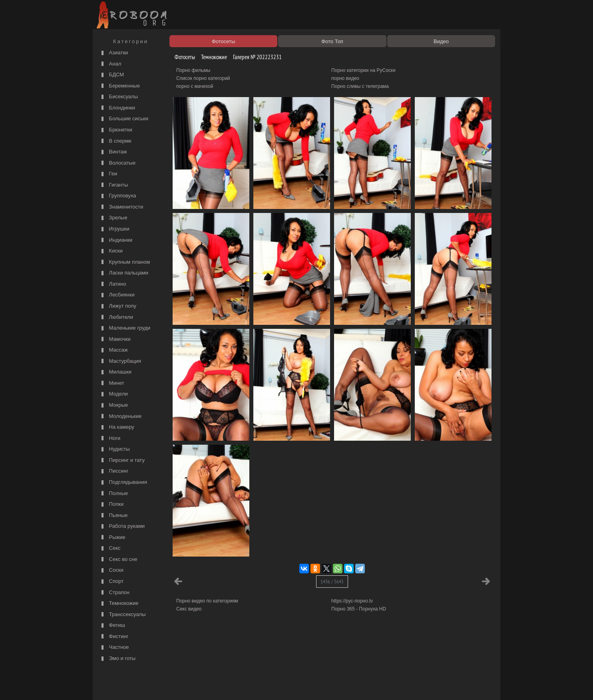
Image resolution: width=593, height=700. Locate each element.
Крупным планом (125, 262)
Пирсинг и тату (122, 460)
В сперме (115, 141)
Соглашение (206, 685)
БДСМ (112, 75)
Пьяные (114, 516)
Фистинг (114, 637)
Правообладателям (168, 685)
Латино (113, 284)
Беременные (120, 86)
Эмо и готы (117, 659)
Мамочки (115, 339)
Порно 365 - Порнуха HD (359, 609)
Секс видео (189, 609)
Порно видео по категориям (207, 601)
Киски (111, 251)
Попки (111, 504)
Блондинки (117, 108)
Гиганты (114, 185)
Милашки (115, 372)
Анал (110, 64)
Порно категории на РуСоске (363, 70)
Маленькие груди (125, 328)
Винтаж (113, 152)
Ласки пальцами (124, 273)
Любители (116, 317)
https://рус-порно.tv (352, 601)
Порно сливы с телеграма (360, 86)
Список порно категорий (203, 78)
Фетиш (112, 625)
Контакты (233, 685)
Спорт (111, 582)
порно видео (345, 78)
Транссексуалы (123, 615)
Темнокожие (119, 604)
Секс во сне (118, 560)
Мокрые (114, 405)
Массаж (114, 350)
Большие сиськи (124, 119)
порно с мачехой (195, 86)
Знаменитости (121, 207)
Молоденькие (120, 417)
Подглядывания (123, 482)
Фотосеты (182, 57)
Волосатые (117, 163)
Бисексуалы (119, 97)
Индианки (116, 240)
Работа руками (122, 526)
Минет (112, 383)
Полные (114, 494)
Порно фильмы (193, 70)
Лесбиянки (117, 295)
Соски (111, 570)
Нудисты (115, 449)
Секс (110, 548)
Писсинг (114, 471)
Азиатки (114, 53)
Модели (114, 394)
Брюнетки (116, 130)
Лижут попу (118, 306)
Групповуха (118, 196)
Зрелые (113, 218)
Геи (108, 174)
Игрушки (114, 229)
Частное (114, 647)
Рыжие (112, 538)
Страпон (114, 593)
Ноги (110, 438)
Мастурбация (120, 361)
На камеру (117, 427)
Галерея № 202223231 (254, 57)
